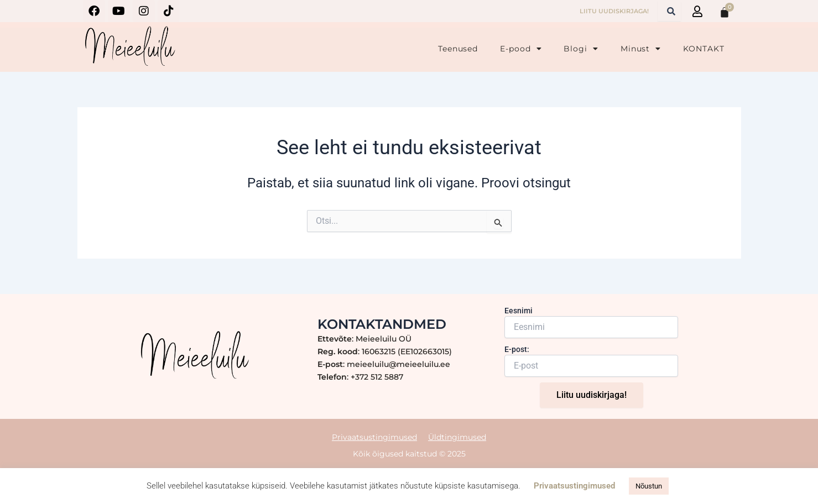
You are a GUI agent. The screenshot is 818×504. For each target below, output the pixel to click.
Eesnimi (519, 311)
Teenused (458, 49)
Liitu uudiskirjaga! (592, 395)
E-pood (521, 49)
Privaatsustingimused (374, 437)
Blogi (581, 49)
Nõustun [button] (649, 486)
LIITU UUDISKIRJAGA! (614, 11)
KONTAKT (704, 49)
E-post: (517, 349)
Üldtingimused (457, 437)
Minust (641, 49)
